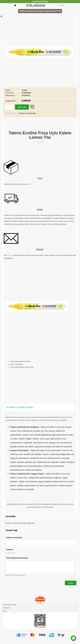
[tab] (40, 605)
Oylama (10, 550)
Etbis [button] (5, 611)
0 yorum (22, 113)
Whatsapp (10, 255)
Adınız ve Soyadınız (14, 538)
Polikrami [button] (6, 608)
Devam (71, 583)
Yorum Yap (31, 113)
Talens (24, 90)
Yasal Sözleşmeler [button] (10, 605)
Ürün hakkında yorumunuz (17, 558)
